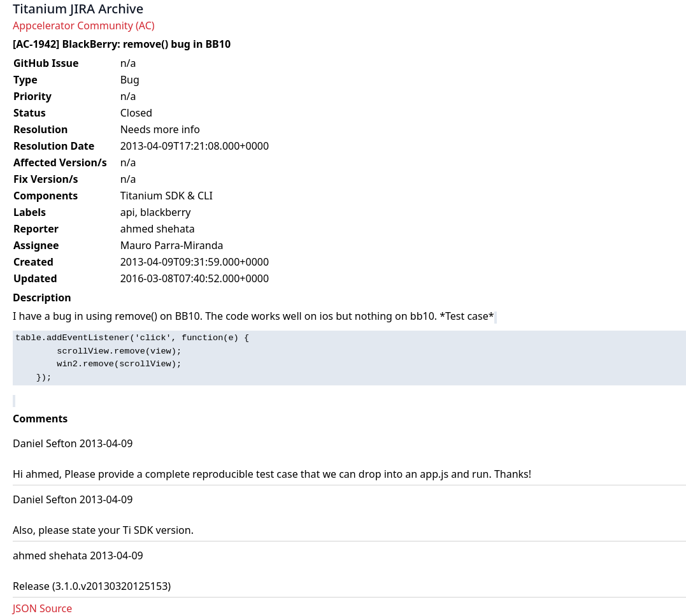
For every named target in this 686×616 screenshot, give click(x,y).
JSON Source (42, 608)
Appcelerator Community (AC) (84, 25)
